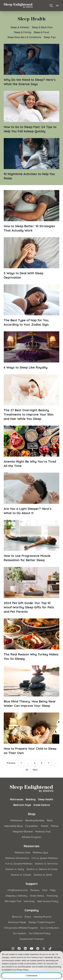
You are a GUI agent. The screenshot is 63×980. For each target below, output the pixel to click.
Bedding (31, 799)
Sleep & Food (41, 32)
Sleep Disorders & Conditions (24, 37)
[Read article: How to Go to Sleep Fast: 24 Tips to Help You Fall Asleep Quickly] (31, 112)
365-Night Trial (13, 901)
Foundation (32, 826)
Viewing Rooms (42, 916)
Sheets (45, 826)
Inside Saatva (42, 805)
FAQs (53, 890)
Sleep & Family (23, 32)
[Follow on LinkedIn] (25, 949)
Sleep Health (46, 799)
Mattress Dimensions (17, 858)
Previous (11, 763)
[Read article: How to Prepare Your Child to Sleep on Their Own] (31, 734)
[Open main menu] (57, 6)
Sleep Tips (50, 37)
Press (28, 916)
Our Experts (20, 933)
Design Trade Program (42, 922)
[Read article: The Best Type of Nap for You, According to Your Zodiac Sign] (31, 305)
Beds (50, 820)
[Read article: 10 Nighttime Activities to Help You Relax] (31, 159)
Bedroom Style (22, 805)
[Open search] (51, 6)
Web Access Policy (48, 901)
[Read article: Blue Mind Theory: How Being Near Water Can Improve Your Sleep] (31, 687)
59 (27, 770)
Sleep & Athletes (20, 27)
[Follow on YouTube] (31, 949)
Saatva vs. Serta (43, 874)
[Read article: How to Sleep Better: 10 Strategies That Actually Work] (31, 211)
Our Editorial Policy (39, 933)
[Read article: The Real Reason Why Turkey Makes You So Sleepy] (31, 639)
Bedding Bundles (35, 820)
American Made (17, 922)
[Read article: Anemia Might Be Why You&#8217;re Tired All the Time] (31, 447)
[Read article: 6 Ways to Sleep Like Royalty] (31, 350)
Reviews (35, 890)
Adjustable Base (13, 826)
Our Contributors (50, 927)
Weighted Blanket (23, 831)
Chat (45, 890)
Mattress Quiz (40, 852)
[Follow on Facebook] (19, 949)
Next (35, 770)
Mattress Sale (22, 852)
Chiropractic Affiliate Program (21, 927)
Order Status (37, 895)
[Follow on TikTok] (50, 949)
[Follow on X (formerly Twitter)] (44, 949)
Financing (52, 895)
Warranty (29, 901)
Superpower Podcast (32, 939)
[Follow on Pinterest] (38, 949)
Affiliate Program (32, 837)
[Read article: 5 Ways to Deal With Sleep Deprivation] (31, 258)
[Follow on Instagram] (13, 949)
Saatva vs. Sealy (15, 869)
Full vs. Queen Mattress (45, 858)
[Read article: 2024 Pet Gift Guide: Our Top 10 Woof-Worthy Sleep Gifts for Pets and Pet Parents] (31, 590)
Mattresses (17, 799)
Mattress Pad (43, 831)
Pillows (55, 826)
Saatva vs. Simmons (46, 863)
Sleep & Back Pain (42, 27)
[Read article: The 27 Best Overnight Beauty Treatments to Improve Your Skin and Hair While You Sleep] (31, 397)
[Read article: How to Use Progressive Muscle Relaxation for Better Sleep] (31, 541)
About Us (17, 916)
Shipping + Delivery (16, 895)
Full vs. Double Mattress (19, 863)
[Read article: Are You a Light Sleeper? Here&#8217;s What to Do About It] (31, 494)
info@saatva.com (18, 890)
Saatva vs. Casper (21, 874)
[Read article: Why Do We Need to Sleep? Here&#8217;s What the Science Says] (31, 65)
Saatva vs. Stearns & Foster (42, 869)
